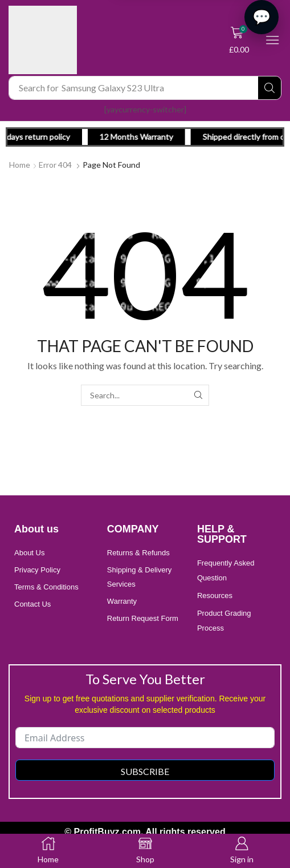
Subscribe (145, 771)
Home (20, 165)
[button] (239, 40)
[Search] (269, 88)
